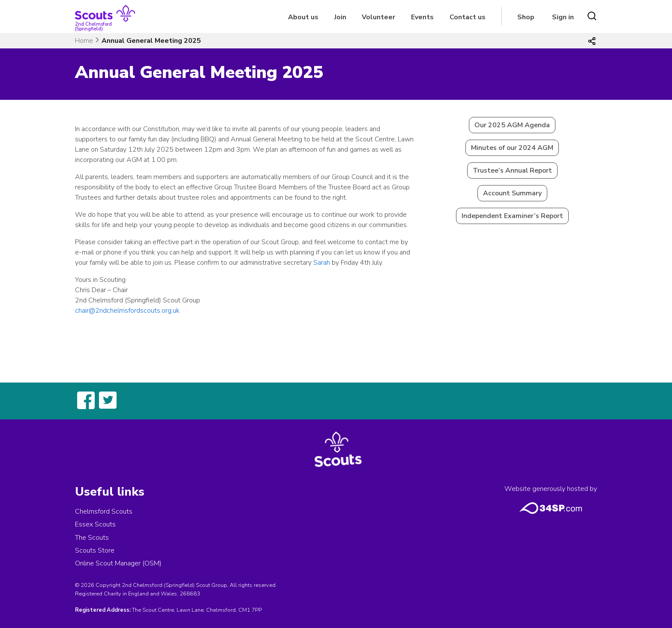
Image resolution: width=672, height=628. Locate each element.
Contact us (468, 17)
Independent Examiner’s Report (512, 216)
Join (340, 17)
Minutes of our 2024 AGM (512, 148)
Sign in (563, 17)
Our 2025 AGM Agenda (512, 125)
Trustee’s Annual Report (512, 170)
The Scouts (92, 538)
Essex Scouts (95, 524)
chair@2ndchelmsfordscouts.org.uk (127, 311)
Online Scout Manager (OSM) (118, 563)
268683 (190, 594)
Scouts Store (95, 550)
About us (303, 17)
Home (84, 41)
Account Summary (512, 193)
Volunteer (378, 17)
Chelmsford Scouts (104, 511)
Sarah (322, 263)
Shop (526, 17)
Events (422, 17)
